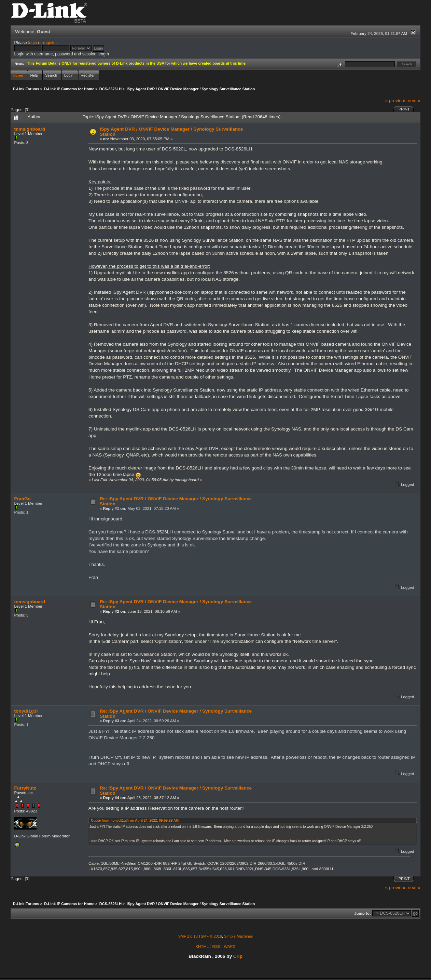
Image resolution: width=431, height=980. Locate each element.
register (50, 43)
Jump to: (363, 913)
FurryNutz (25, 788)
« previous (396, 101)
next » (414, 101)
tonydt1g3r (26, 711)
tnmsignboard (30, 129)
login (32, 43)
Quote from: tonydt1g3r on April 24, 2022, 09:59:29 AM (135, 820)
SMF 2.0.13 (188, 936)
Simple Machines (238, 936)
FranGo (23, 499)
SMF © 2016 (211, 936)
